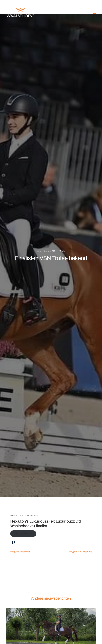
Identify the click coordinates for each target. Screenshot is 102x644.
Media (62, 251)
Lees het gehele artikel (23, 534)
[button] (94, 13)
